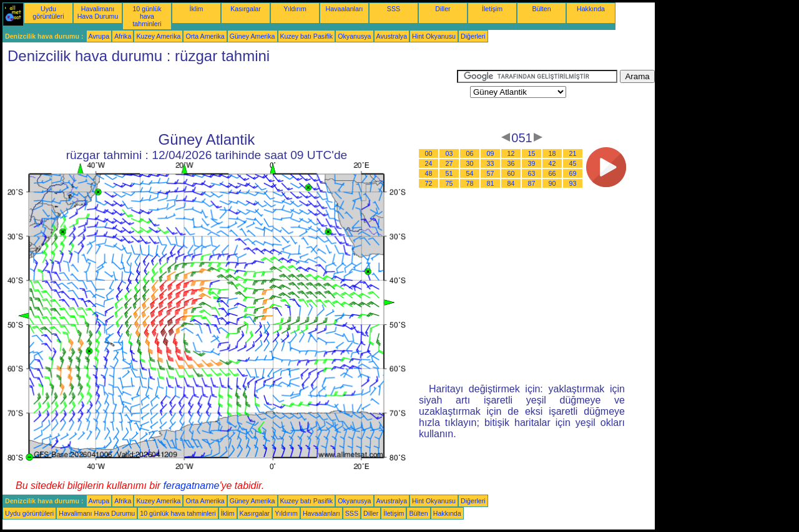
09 (491, 153)
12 (511, 153)
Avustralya (392, 36)
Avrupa (99, 36)
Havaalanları (345, 9)
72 (429, 183)
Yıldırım (295, 9)
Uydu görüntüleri (48, 12)
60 (511, 173)
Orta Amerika (205, 36)
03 (449, 153)
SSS (394, 9)
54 (470, 173)
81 (491, 183)
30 (470, 163)
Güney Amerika (252, 36)
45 (573, 163)
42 (552, 163)
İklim (197, 9)
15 (532, 153)
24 (429, 163)
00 (429, 153)
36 (511, 163)
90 (552, 183)
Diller (443, 9)
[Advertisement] (230, 98)
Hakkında (591, 9)
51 (449, 173)
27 (449, 163)
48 (429, 173)
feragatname (192, 486)
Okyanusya (354, 36)
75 (449, 183)
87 (532, 183)
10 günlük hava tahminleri (147, 16)
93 (573, 183)
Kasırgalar (246, 9)
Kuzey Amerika (158, 36)
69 (573, 173)
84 (511, 183)
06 (470, 153)
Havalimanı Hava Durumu (98, 12)
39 (532, 163)
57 (491, 173)
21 (573, 153)
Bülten (541, 9)
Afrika (123, 36)
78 (470, 183)
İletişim (492, 9)
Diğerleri (473, 36)
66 (552, 173)
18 (552, 153)
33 (491, 163)
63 (532, 173)
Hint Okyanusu (434, 36)
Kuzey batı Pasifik (307, 36)
